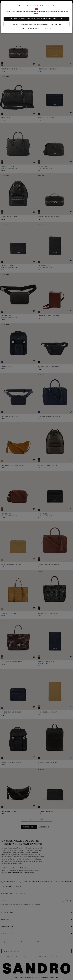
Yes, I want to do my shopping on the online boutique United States (37, 19)
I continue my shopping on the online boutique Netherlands (36, 24)
